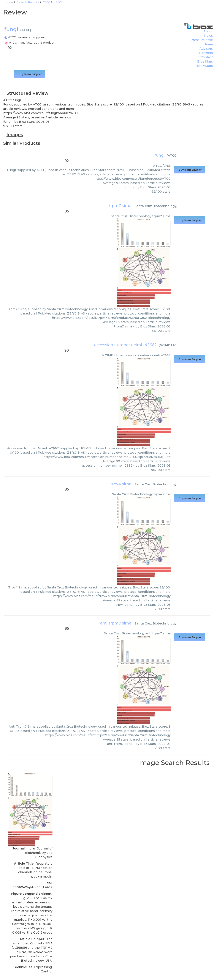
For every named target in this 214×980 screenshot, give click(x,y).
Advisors (206, 49)
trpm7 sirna (120, 206)
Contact (207, 57)
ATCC (26, 30)
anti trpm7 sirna (116, 623)
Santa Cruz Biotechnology (155, 206)
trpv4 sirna (121, 484)
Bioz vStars (204, 66)
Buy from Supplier (30, 74)
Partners (206, 53)
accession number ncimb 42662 (125, 345)
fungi (160, 155)
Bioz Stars (205, 61)
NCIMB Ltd (168, 345)
